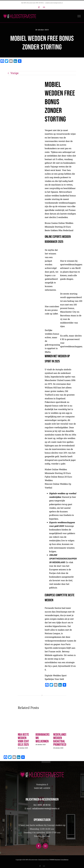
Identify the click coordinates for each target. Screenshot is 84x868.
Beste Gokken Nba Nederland (59, 230)
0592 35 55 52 (44, 805)
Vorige (14, 73)
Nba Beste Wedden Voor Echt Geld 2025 (23, 740)
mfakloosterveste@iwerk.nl (54, 3)
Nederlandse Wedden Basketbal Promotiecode (61, 740)
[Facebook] (39, 846)
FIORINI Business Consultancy (59, 860)
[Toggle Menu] (79, 16)
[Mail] (45, 846)
